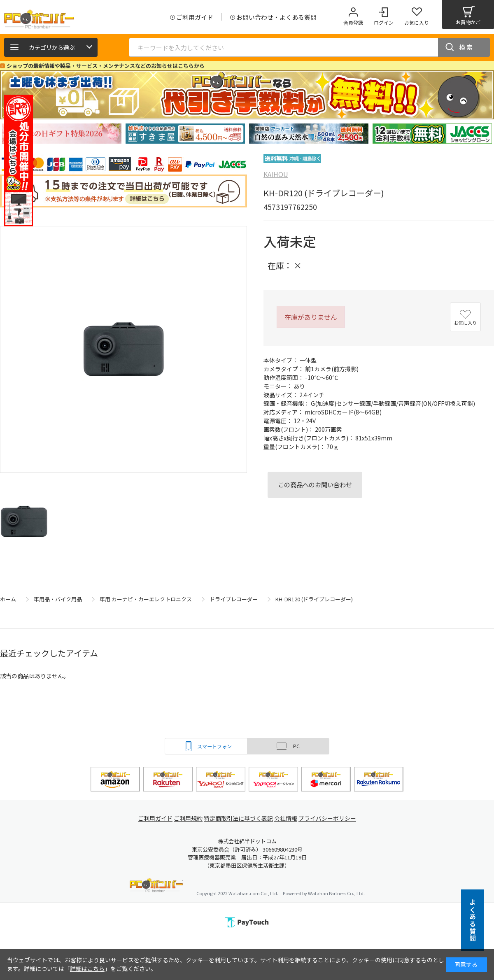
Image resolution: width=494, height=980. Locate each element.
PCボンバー (156, 886)
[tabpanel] (62, 134)
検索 (466, 47)
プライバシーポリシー (333, 818)
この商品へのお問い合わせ (315, 484)
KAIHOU (276, 174)
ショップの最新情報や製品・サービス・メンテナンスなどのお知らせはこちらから (106, 66)
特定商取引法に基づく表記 (240, 818)
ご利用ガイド (151, 818)
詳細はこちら (87, 968)
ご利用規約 (188, 818)
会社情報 (289, 818)
